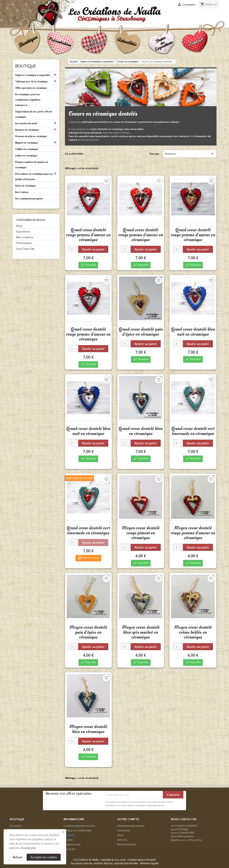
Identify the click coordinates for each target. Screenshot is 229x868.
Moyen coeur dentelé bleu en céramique (88, 729)
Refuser (18, 857)
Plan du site (70, 849)
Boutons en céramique (27, 130)
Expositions (23, 231)
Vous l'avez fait (25, 249)
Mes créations (25, 237)
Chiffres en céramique (27, 149)
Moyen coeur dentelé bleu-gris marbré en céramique (141, 632)
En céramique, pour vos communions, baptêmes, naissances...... (28, 100)
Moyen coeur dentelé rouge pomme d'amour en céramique (193, 533)
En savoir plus (28, 848)
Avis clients (69, 835)
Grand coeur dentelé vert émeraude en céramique (193, 431)
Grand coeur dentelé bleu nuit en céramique (193, 332)
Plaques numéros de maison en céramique (32, 165)
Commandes (124, 830)
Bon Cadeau (22, 192)
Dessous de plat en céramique (31, 136)
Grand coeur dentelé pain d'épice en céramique (141, 332)
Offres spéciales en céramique (31, 88)
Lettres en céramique (26, 156)
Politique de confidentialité (77, 830)
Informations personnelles (131, 826)
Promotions (16, 826)
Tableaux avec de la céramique (31, 81)
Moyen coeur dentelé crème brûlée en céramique (193, 632)
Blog (19, 226)
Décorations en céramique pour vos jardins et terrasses (34, 176)
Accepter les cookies (44, 857)
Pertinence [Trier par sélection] (190, 154)
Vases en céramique (26, 186)
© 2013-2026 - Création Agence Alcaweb (134, 860)
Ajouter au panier (93, 249)
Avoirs (120, 835)
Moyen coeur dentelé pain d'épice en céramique (88, 632)
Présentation (24, 243)
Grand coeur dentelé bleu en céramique (141, 431)
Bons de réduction (127, 844)
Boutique (26, 66)
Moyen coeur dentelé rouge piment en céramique (141, 533)
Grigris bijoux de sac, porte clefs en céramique (34, 114)
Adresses (122, 840)
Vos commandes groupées (29, 199)
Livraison (68, 840)
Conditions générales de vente (79, 826)
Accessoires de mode (26, 123)
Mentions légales (149, 863)
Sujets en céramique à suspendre (33, 75)
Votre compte (128, 819)
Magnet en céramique (27, 143)
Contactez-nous (72, 844)
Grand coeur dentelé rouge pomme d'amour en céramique (88, 235)
